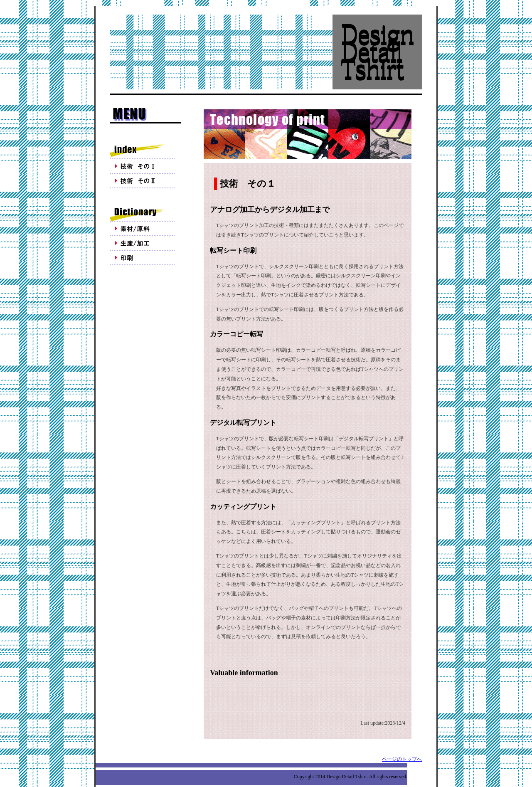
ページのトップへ (402, 759)
